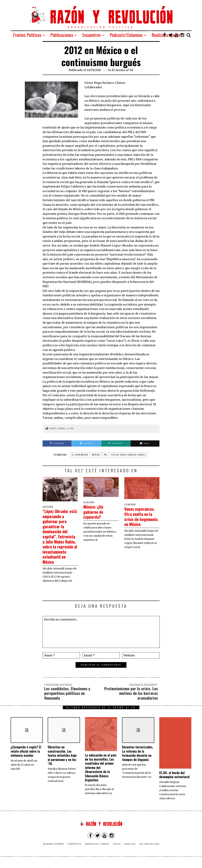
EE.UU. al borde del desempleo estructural (174, 780)
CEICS (117, 849)
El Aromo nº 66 (123, 70)
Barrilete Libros (97, 849)
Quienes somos (53, 849)
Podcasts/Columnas (126, 35)
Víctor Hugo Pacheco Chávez (129, 455)
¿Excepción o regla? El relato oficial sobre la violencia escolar (26, 756)
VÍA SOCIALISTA (149, 849)
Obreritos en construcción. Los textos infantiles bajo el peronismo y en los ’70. (62, 760)
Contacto (75, 849)
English (130, 849)
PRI (106, 455)
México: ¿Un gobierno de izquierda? (95, 512)
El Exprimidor (80, 455)
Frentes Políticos (27, 35)
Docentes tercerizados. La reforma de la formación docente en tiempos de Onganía (138, 758)
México (96, 455)
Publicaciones (62, 35)
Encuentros (92, 35)
